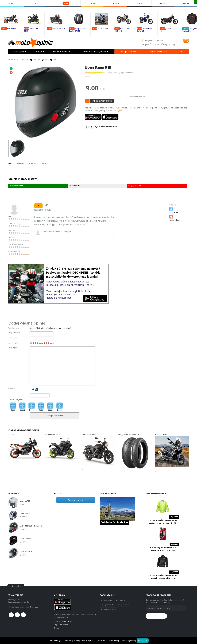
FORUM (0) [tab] (33, 163)
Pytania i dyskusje (159, 52)
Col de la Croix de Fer (114, 522)
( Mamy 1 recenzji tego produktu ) (120, 73)
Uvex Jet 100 (25, 501)
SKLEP (163, 3)
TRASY (92, 3)
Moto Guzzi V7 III (59, 29)
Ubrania (38, 52)
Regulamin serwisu (62, 625)
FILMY (34, 3)
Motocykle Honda (107, 600)
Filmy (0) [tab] (21, 163)
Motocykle (19, 52)
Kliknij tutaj (34, 607)
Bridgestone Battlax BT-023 (130, 435)
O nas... (57, 628)
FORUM (139, 3)
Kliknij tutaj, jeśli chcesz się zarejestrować (53, 328)
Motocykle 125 (121, 600)
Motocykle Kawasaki (108, 609)
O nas (182, 52)
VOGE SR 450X (103, 29)
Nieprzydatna (175, 218)
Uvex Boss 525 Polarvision (31, 526)
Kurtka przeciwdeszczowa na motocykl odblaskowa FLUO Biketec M (163, 523)
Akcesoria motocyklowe (94, 52)
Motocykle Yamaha (107, 605)
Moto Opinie (24, 60)
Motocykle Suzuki (123, 605)
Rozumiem (143, 640)
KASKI (47, 60)
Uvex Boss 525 (26, 552)
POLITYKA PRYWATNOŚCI (64, 622)
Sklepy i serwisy (129, 52)
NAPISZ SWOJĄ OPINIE (102, 101)
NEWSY (12, 3)
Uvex (55, 60)
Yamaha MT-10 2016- (54, 435)
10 (53, 343)
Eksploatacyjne (60, 52)
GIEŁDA (115, 3)
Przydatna (174, 210)
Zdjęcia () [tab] (46, 163)
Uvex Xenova (25, 539)
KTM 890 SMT (12, 29)
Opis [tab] (10, 163)
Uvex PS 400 (25, 513)
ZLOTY (63, 3)
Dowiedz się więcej (128, 640)
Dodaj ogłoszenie (76, 500)
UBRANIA (37, 60)
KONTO (185, 3)
